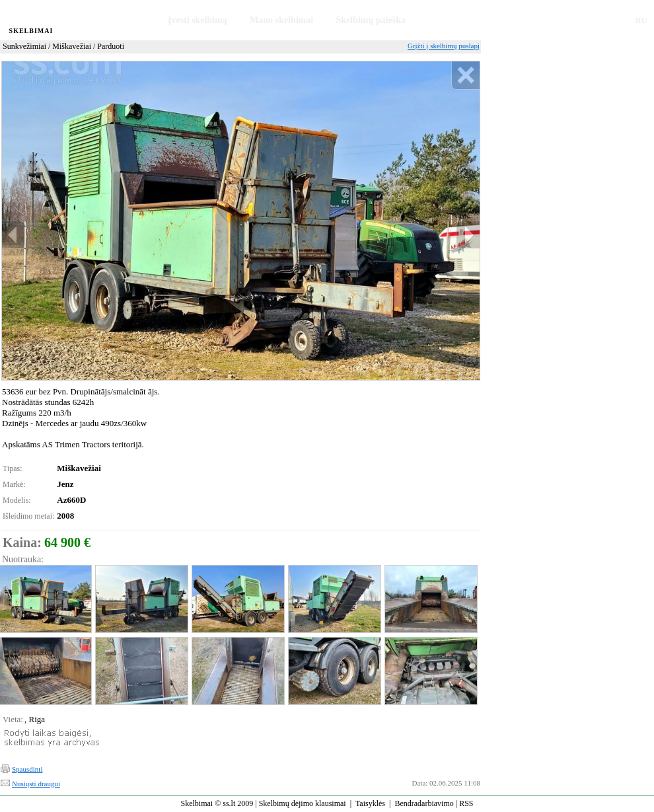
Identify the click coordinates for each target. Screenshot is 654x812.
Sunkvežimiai (24, 46)
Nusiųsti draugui (36, 784)
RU (641, 20)
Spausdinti (27, 769)
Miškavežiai (72, 46)
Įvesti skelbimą (198, 20)
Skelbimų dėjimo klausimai (303, 803)
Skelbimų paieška (370, 20)
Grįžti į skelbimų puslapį (444, 46)
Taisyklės (370, 803)
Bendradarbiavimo (424, 803)
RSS (466, 803)
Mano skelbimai (281, 20)
